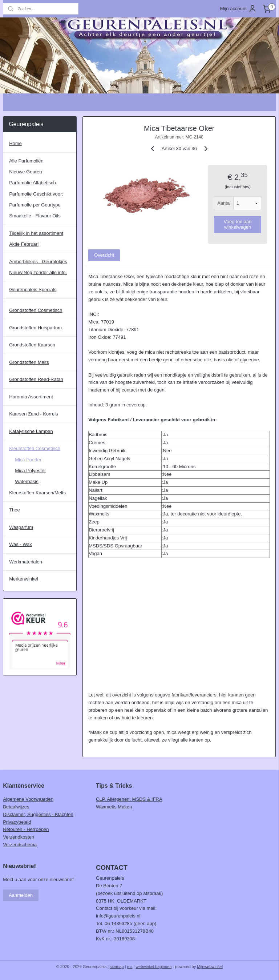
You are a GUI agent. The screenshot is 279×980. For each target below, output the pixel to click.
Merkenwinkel (23, 579)
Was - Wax (21, 544)
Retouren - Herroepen (26, 829)
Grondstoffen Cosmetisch (36, 310)
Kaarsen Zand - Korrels (33, 414)
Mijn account (238, 9)
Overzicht (104, 255)
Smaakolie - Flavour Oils (35, 216)
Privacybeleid (17, 822)
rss (130, 967)
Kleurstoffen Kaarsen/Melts (37, 493)
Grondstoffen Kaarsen (32, 345)
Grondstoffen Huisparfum (35, 328)
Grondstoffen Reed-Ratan (36, 379)
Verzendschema (20, 845)
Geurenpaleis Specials (33, 290)
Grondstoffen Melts (29, 362)
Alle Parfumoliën (26, 161)
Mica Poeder (28, 460)
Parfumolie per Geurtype (35, 205)
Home (15, 143)
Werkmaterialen (26, 562)
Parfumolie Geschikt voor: (36, 194)
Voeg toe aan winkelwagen (238, 225)
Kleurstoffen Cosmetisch (35, 448)
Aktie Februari (24, 244)
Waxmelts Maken (114, 807)
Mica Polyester (30, 471)
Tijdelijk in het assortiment (36, 233)
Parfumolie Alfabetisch (33, 183)
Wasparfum (21, 527)
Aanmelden (21, 895)
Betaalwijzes (16, 807)
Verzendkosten (19, 837)
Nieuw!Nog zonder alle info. (38, 272)
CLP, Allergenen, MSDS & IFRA (129, 799)
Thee (15, 510)
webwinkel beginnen (153, 967)
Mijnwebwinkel (210, 967)
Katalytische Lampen (31, 431)
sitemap (117, 967)
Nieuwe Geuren (25, 172)
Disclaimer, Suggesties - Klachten (38, 814)
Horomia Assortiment (31, 397)
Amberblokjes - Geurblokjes (38, 262)
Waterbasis (27, 481)
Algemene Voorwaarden (28, 799)
